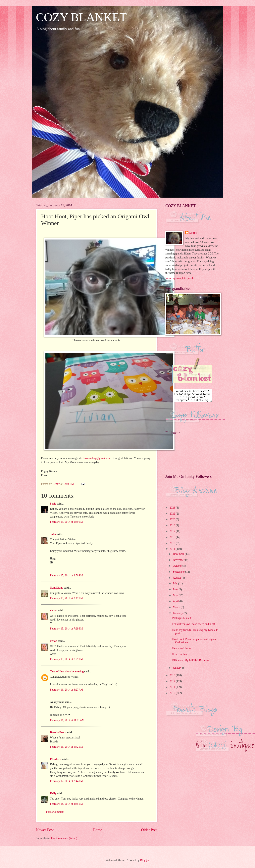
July (176, 586)
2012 (173, 684)
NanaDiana (57, 588)
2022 (173, 516)
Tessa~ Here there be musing (67, 672)
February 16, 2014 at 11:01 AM (67, 720)
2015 (173, 546)
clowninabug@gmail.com (96, 458)
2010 (173, 695)
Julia (53, 534)
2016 (173, 540)
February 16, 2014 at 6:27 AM (67, 690)
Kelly (53, 793)
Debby (193, 233)
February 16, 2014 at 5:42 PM (66, 747)
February (178, 616)
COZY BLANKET (81, 17)
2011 (173, 689)
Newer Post (45, 830)
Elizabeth (56, 759)
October (178, 568)
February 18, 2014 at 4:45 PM (66, 804)
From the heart (180, 657)
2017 (173, 534)
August (177, 580)
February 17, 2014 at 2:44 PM (66, 781)
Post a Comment (55, 812)
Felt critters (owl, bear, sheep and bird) (193, 626)
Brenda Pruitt (58, 732)
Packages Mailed (181, 620)
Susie (53, 504)
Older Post (149, 830)
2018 (173, 528)
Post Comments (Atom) (64, 838)
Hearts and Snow (181, 651)
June (176, 592)
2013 (173, 678)
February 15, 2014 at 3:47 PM (66, 598)
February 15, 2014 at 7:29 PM (66, 629)
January (178, 670)
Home (97, 830)
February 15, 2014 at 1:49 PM (66, 522)
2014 (173, 551)
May (176, 598)
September (179, 574)
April (176, 604)
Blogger (144, 860)
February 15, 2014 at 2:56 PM (66, 576)
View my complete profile (180, 278)
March (177, 610)
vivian (54, 610)
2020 (173, 522)
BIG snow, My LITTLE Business (190, 663)
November (179, 562)
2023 (173, 510)
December (179, 556)
